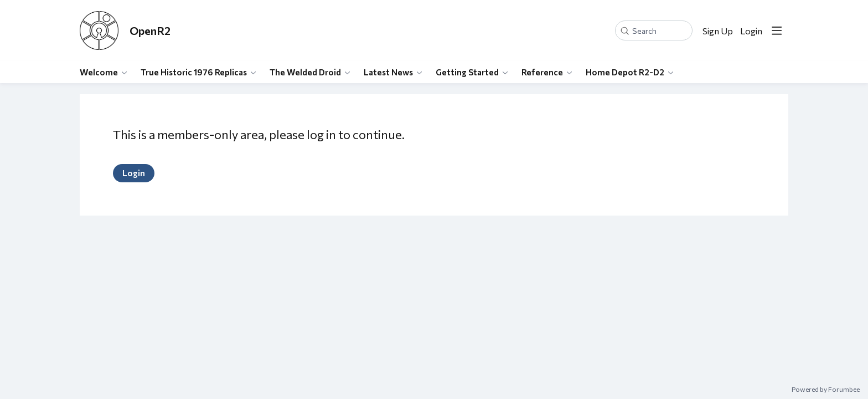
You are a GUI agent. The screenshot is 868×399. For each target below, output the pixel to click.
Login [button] (751, 31)
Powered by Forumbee (826, 389)
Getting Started (467, 72)
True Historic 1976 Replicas (194, 72)
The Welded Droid (305, 72)
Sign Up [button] (718, 31)
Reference (542, 72)
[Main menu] (777, 30)
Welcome (99, 72)
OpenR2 (150, 30)
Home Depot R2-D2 (625, 72)
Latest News (388, 72)
